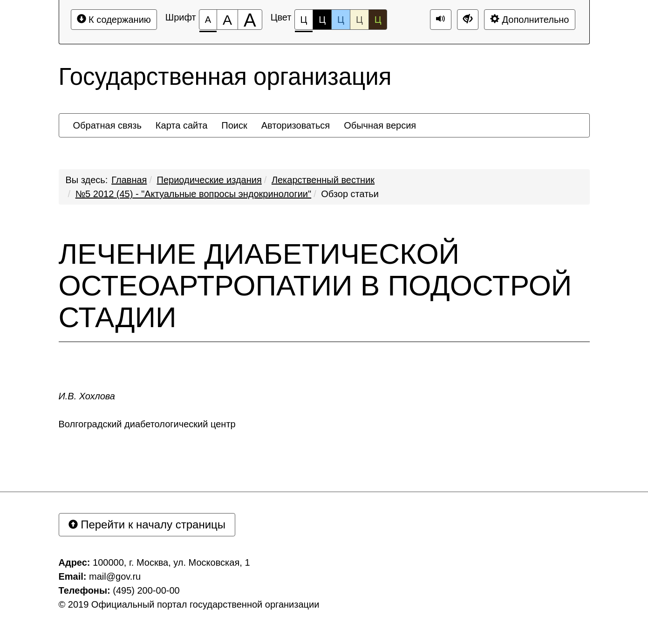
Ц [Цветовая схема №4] (359, 20)
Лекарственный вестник (323, 180)
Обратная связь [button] (107, 125)
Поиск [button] (234, 125)
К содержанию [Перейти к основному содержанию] (114, 19)
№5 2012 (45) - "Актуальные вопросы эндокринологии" (194, 194)
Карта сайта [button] (181, 125)
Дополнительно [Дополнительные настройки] (530, 19)
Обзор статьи (350, 194)
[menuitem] (107, 125)
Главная (129, 180)
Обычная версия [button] (380, 125)
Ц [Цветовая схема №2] (322, 20)
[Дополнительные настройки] (468, 20)
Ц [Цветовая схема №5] (378, 20)
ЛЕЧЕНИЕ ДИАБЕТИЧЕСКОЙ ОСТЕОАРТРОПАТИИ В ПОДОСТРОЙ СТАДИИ (315, 286)
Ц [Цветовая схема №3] (341, 20)
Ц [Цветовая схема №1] (304, 22)
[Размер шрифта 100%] (208, 20)
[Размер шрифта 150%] (227, 20)
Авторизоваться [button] (296, 125)
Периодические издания (209, 180)
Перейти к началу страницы (147, 524)
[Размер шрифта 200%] (250, 20)
